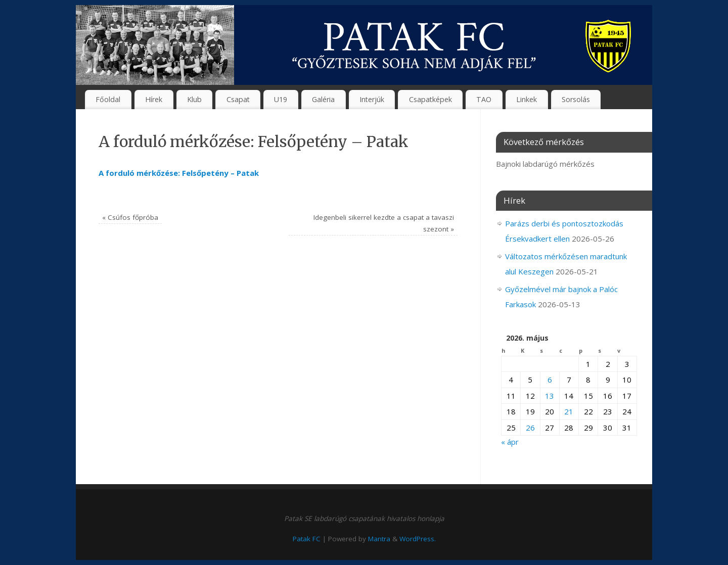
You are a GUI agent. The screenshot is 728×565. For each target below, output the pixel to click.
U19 (281, 99)
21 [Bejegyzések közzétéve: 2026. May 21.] (569, 411)
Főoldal (108, 99)
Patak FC (307, 539)
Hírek (154, 99)
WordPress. (418, 539)
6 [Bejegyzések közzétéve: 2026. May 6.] (550, 380)
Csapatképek (430, 99)
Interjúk (372, 99)
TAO (484, 99)
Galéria (323, 99)
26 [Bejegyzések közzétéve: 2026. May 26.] (530, 428)
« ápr (510, 442)
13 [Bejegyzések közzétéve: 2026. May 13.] (550, 396)
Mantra (379, 539)
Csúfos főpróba (130, 217)
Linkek (527, 99)
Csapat (238, 99)
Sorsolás (576, 99)
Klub (194, 99)
